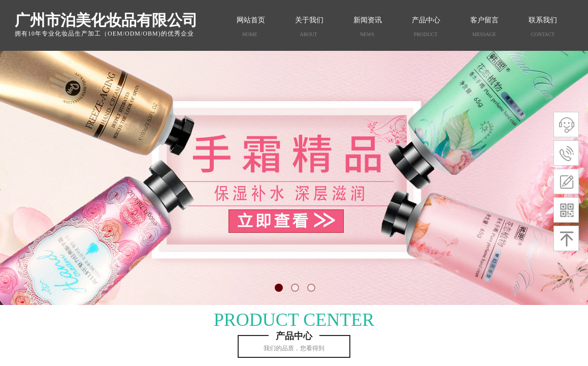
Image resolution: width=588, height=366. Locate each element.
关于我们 (309, 20)
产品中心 (426, 20)
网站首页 (251, 20)
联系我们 (543, 20)
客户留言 (484, 20)
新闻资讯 (368, 20)
